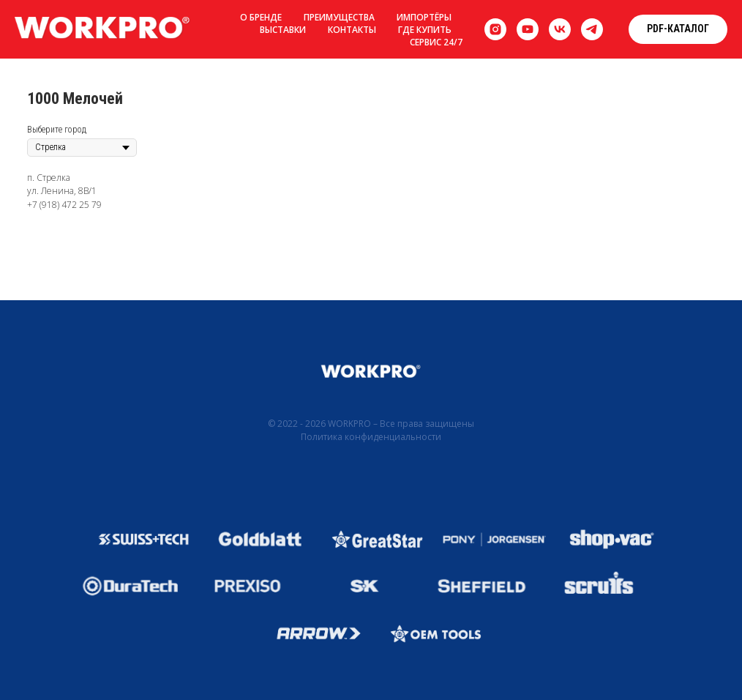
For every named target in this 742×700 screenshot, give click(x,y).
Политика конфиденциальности (371, 437)
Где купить (425, 30)
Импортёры (424, 17)
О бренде (261, 17)
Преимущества (339, 17)
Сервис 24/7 (436, 42)
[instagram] (495, 29)
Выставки (283, 30)
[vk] (560, 29)
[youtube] (528, 29)
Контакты (352, 30)
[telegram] (592, 29)
